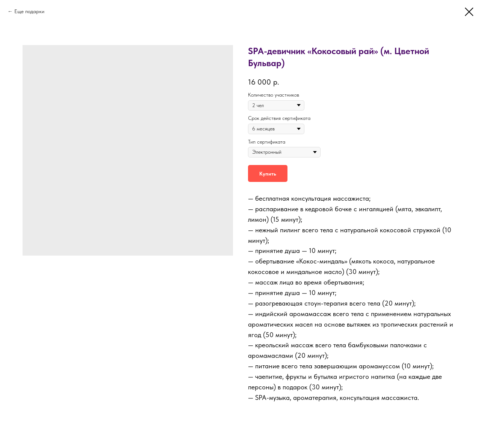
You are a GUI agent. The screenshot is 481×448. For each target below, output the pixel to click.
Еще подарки (29, 11)
